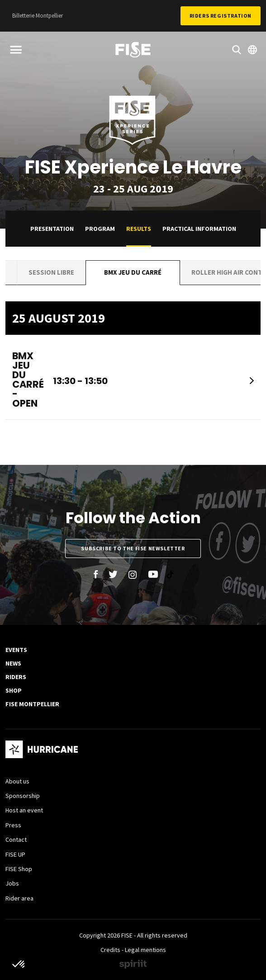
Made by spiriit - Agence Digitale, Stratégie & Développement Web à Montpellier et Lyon (133, 964)
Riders (16, 677)
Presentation (52, 229)
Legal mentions (145, 950)
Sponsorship (23, 796)
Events (16, 650)
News (13, 663)
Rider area (19, 898)
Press (13, 825)
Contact (16, 839)
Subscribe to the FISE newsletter (133, 548)
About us (17, 781)
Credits (110, 950)
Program (100, 229)
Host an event (24, 810)
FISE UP (15, 854)
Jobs (12, 883)
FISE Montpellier (32, 704)
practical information (199, 229)
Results (139, 229)
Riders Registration (221, 16)
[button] (19, 965)
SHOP (14, 690)
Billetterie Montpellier (38, 16)
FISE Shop (19, 869)
